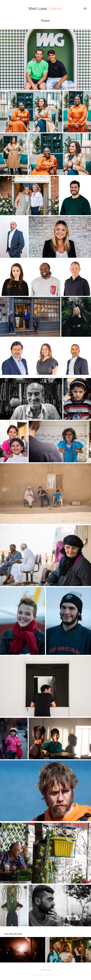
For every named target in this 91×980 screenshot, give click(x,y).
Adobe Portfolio (50, 975)
